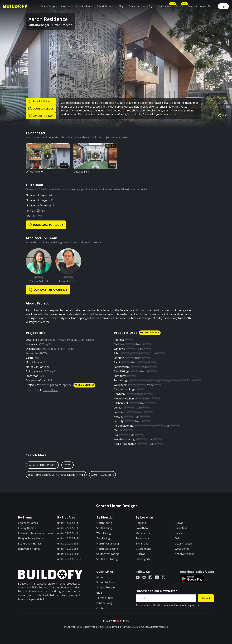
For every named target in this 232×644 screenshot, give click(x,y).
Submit (206, 598)
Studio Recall (51, 390)
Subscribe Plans (84, 6)
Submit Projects (105, 6)
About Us (65, 6)
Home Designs (49, 6)
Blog (121, 6)
